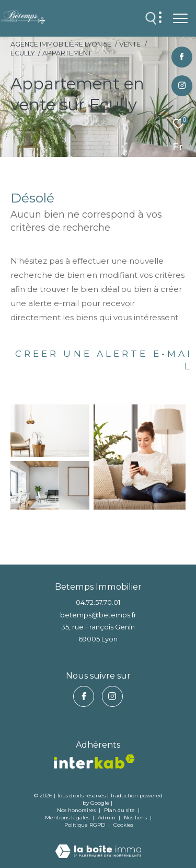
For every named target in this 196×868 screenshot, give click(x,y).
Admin (107, 818)
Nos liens (136, 818)
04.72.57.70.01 (98, 602)
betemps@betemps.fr (98, 615)
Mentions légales (68, 818)
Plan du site (120, 810)
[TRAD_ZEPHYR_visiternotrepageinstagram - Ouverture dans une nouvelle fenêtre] (182, 86)
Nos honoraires (76, 810)
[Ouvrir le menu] (180, 18)
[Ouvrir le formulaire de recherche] (151, 18)
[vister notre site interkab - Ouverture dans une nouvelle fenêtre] (94, 762)
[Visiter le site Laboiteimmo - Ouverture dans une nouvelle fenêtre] (98, 844)
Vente (130, 44)
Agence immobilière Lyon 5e (61, 44)
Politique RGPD (85, 825)
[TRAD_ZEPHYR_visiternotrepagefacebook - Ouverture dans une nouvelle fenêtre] (182, 57)
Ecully (22, 53)
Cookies (123, 825)
